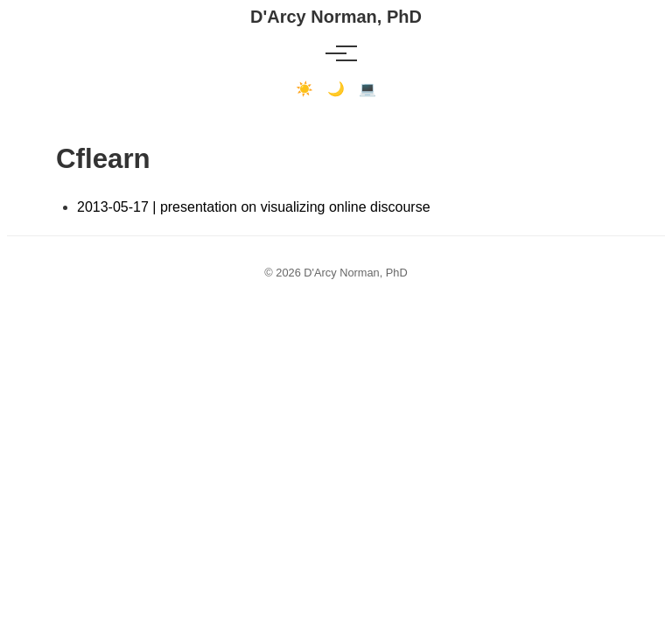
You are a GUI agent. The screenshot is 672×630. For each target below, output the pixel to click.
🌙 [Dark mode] (336, 89)
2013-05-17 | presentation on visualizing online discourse (254, 207)
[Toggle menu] (336, 53)
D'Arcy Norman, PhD (336, 17)
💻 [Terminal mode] (367, 89)
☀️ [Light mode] (304, 89)
